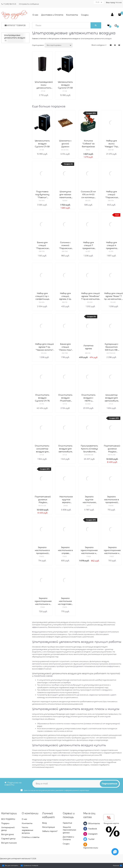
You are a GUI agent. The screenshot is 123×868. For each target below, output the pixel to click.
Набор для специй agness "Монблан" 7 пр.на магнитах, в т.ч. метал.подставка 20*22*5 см (90, 296)
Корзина (116, 865)
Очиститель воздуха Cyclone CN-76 (42, 398)
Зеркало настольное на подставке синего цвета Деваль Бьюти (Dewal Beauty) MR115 (65, 601)
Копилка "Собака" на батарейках (88, 144)
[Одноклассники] (85, 844)
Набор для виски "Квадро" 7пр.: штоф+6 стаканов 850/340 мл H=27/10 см (112, 144)
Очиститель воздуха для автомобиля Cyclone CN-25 (65, 449)
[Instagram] (85, 834)
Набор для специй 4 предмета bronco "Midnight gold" (111, 245)
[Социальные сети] (115, 852)
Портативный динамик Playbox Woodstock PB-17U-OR (43, 500)
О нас (35, 15)
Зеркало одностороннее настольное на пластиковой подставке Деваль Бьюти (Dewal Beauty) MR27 (112, 550)
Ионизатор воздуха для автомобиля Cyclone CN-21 (112, 398)
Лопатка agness (88, 347)
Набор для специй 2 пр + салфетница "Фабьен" (42, 296)
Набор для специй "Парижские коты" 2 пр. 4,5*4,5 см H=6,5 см (112, 195)
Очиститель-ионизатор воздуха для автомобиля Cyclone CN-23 (42, 449)
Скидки (85, 15)
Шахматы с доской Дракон (65, 144)
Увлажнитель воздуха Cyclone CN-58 (65, 85)
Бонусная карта (111, 823)
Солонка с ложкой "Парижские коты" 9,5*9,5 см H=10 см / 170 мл (65, 245)
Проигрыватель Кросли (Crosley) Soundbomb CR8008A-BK (89, 449)
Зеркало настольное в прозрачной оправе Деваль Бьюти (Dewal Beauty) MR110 (42, 550)
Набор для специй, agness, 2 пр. (65, 296)
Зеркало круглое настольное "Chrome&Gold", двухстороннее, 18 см (89, 500)
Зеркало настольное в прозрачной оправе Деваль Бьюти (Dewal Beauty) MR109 (112, 500)
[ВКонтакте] (85, 823)
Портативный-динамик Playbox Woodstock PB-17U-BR (112, 449)
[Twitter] (85, 839)
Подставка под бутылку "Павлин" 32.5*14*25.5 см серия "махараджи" (42, 195)
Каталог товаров (16, 25)
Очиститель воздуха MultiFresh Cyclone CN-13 (65, 398)
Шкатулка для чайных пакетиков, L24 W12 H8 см (65, 195)
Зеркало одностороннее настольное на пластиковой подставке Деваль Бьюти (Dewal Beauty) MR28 (43, 601)
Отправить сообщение (29, 4)
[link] (111, 45)
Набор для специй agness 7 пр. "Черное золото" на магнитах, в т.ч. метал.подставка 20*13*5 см (44, 347)
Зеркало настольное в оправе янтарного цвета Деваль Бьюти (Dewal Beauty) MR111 (65, 550)
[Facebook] (85, 829)
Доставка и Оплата (52, 15)
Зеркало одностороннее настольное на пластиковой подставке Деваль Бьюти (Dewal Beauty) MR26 (89, 550)
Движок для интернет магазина (15, 858)
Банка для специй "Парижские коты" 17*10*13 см (42, 245)
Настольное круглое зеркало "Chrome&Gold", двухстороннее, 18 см (66, 500)
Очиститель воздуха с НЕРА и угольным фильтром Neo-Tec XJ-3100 (88, 398)
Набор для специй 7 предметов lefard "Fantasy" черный (88, 245)
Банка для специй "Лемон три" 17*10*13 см (65, 347)
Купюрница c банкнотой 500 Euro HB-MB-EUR (112, 347)
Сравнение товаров (31, 865)
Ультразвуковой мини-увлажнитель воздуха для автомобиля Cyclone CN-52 (44, 85)
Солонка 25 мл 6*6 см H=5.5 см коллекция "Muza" (88, 195)
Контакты (72, 15)
